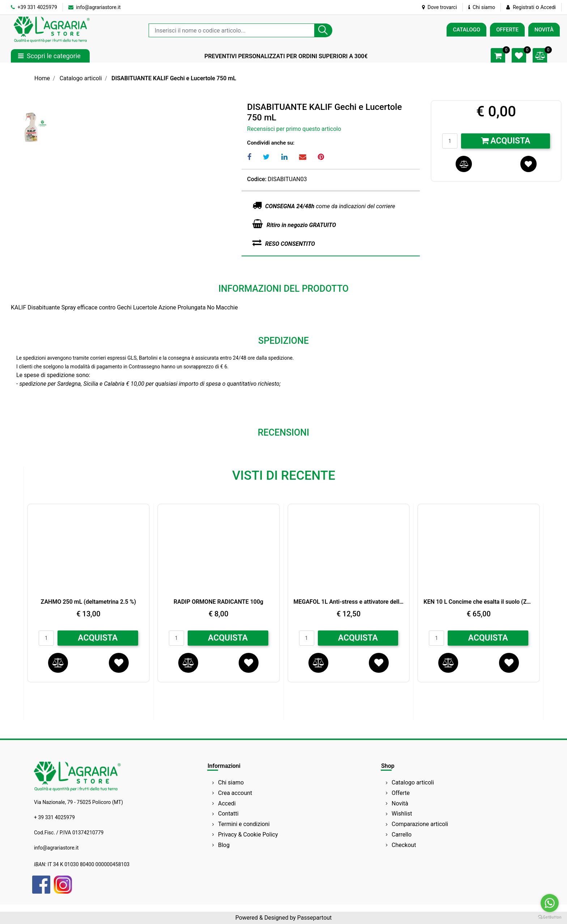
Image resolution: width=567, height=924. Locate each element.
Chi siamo (482, 7)
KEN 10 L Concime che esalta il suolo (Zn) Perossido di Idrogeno (479, 602)
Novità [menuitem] (400, 803)
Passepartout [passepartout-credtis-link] (314, 918)
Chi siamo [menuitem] (231, 782)
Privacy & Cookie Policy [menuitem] (248, 835)
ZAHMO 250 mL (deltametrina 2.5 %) (89, 602)
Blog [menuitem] (224, 845)
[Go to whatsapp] (550, 903)
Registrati (523, 7)
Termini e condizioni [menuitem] (244, 824)
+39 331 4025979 (34, 7)
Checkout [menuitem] (404, 845)
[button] (323, 30)
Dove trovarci (440, 7)
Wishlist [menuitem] (402, 814)
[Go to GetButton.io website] (550, 917)
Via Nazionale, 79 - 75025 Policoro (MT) (78, 802)
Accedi (548, 7)
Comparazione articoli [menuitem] (420, 824)
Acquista (506, 141)
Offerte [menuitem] (401, 793)
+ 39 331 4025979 (54, 817)
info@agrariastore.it (95, 7)
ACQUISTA (98, 638)
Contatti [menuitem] (228, 814)
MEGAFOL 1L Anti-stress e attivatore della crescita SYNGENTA (349, 602)
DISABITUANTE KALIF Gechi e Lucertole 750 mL (174, 78)
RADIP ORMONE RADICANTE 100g (218, 602)
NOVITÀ (544, 30)
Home (42, 78)
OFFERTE (507, 30)
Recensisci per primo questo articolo (294, 129)
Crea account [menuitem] (235, 793)
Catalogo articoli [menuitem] (413, 782)
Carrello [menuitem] (402, 835)
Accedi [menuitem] (227, 803)
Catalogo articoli (81, 78)
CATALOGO (466, 30)
